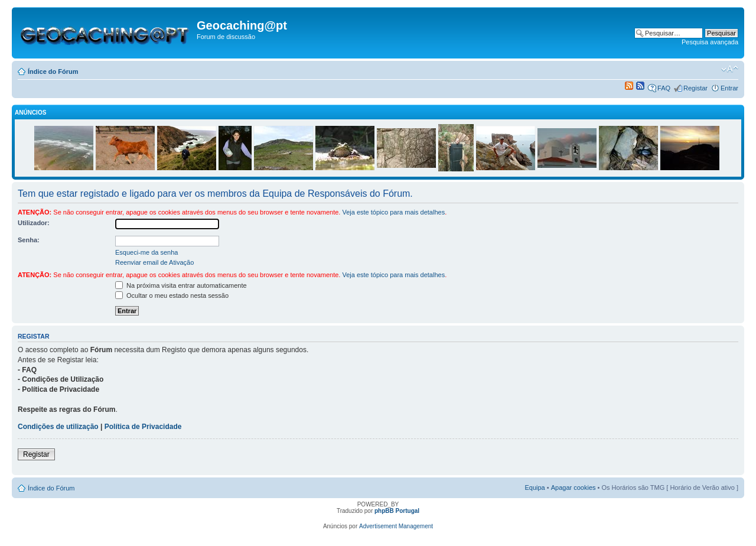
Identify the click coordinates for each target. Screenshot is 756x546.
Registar (695, 88)
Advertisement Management (396, 526)
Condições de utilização (58, 427)
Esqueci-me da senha (146, 252)
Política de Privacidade (143, 427)
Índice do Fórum (53, 71)
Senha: (29, 240)
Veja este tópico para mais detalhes (393, 212)
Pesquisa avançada (710, 42)
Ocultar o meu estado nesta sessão (172, 295)
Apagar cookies (573, 487)
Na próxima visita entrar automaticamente (181, 285)
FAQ (664, 88)
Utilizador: (34, 223)
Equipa (535, 487)
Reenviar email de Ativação (154, 262)
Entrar (729, 88)
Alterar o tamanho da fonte (730, 69)
